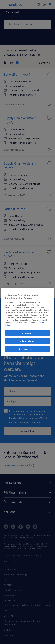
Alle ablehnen (27, 341)
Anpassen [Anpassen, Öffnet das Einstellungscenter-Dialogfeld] (27, 333)
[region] (27, 322)
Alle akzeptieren (28, 349)
